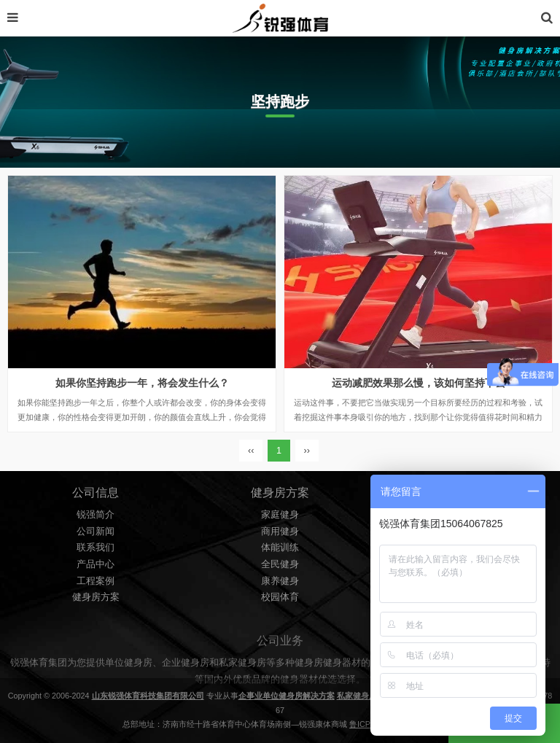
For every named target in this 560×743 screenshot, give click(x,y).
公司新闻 (96, 532)
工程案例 (96, 581)
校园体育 (280, 597)
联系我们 (96, 548)
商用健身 (280, 532)
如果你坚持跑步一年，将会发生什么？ (142, 383)
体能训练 (280, 548)
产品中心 (96, 564)
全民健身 (280, 564)
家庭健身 (280, 515)
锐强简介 (96, 515)
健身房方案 (96, 597)
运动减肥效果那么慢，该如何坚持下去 (419, 383)
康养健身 (280, 581)
